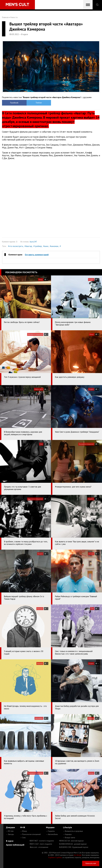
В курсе (10, 841)
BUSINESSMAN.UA (73, 844)
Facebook (14, 103)
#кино (46, 246)
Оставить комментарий (37, 255)
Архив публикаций (15, 845)
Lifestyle (68, 827)
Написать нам (91, 863)
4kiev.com (39, 847)
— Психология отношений (30, 834)
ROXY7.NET (42, 841)
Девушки (10, 827)
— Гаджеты (50, 831)
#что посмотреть (16, 246)
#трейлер (38, 246)
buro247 (33, 242)
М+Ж (23, 827)
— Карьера (67, 834)
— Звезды (10, 834)
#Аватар (28, 246)
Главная (5, 17)
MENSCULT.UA (71, 841)
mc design (78, 855)
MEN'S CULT (41, 844)
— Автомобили (52, 834)
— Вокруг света (69, 838)
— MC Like (10, 831)
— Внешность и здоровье (73, 831)
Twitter (39, 103)
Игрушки (50, 827)
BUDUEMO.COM (74, 847)
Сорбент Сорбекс (55, 857)
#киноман (54, 246)
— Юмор (24, 831)
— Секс (23, 838)
